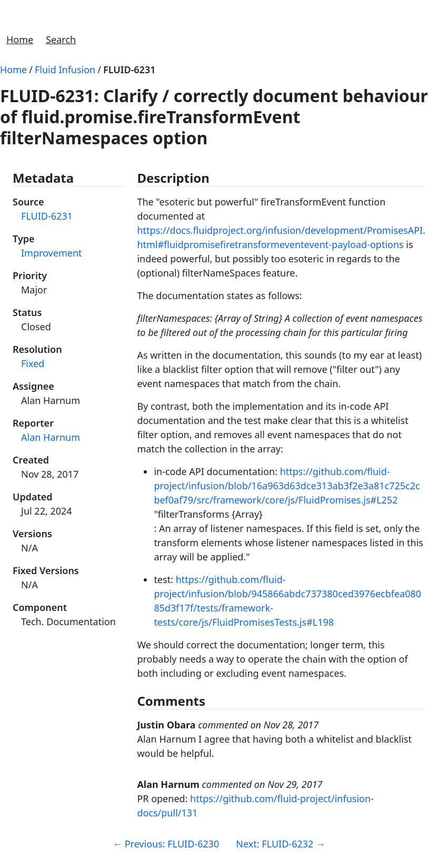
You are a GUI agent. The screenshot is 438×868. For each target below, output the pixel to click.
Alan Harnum (51, 437)
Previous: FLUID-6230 (166, 844)
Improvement (52, 253)
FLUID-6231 (130, 70)
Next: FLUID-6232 (281, 844)
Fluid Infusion (65, 70)
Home (20, 40)
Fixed (33, 363)
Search (61, 40)
